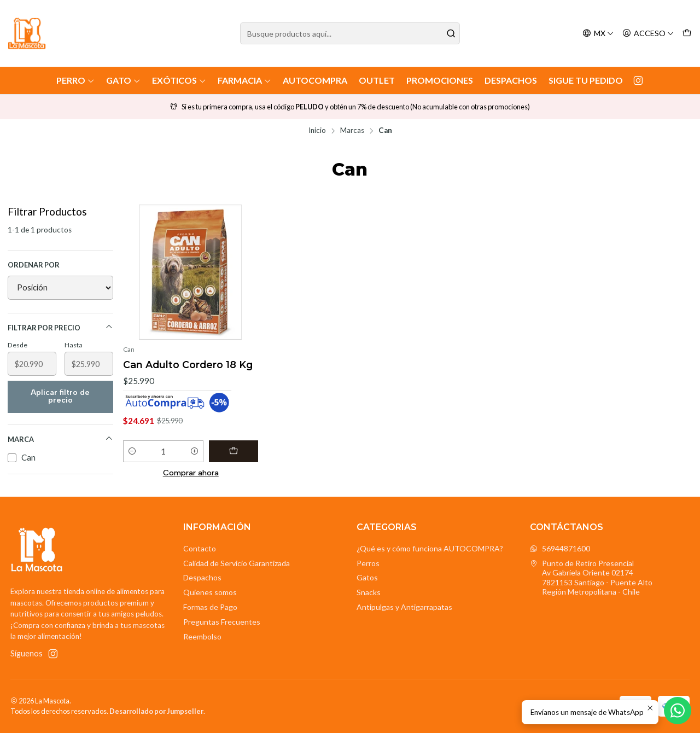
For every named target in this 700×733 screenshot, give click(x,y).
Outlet (377, 80)
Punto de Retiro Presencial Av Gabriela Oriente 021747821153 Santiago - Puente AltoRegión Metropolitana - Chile (591, 578)
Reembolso (202, 636)
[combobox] (350, 33)
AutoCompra (315, 80)
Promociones (440, 80)
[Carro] (687, 34)
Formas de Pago (210, 607)
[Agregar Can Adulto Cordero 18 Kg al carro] (234, 451)
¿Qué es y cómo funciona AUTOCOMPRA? (430, 548)
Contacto (200, 548)
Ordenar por (34, 265)
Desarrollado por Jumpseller (156, 711)
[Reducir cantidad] (132, 451)
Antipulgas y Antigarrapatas (404, 607)
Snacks (369, 592)
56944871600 (560, 548)
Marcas (352, 131)
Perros (368, 563)
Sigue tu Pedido (586, 80)
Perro (75, 80)
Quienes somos (210, 592)
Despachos (511, 80)
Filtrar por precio (61, 327)
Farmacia (244, 80)
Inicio (317, 131)
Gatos (367, 577)
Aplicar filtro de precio (60, 396)
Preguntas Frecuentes (222, 622)
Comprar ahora (191, 473)
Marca (61, 439)
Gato (123, 80)
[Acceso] (648, 34)
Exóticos (179, 80)
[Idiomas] (598, 34)
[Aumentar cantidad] (194, 451)
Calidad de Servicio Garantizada (237, 563)
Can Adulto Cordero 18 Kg (188, 365)
